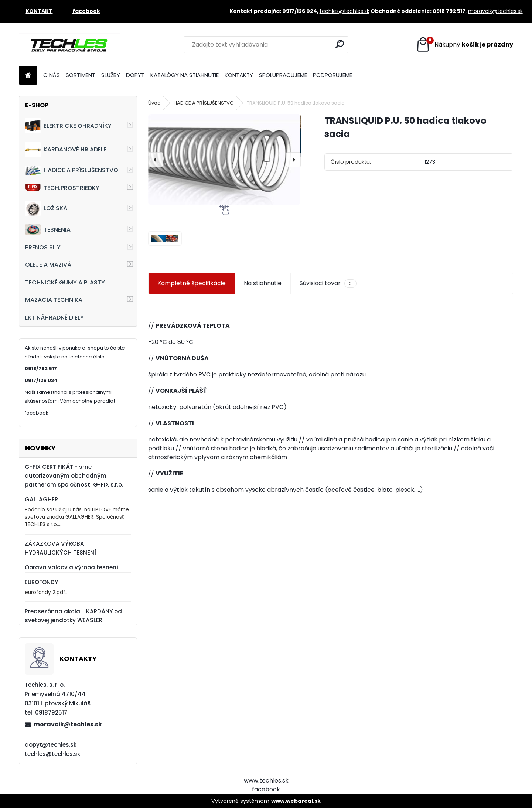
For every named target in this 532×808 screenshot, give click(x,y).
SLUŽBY (111, 75)
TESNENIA (48, 229)
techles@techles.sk (345, 11)
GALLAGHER (41, 499)
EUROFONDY (41, 582)
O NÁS (52, 75)
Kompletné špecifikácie (192, 283)
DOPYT (135, 75)
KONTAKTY (239, 75)
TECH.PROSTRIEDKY (62, 188)
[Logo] (70, 45)
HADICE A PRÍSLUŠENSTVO (72, 170)
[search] (340, 44)
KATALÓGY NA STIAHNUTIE (185, 75)
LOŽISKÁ (46, 208)
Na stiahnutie (263, 283)
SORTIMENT (81, 75)
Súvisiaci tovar (328, 283)
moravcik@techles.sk (495, 11)
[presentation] (156, 160)
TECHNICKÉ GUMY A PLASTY (65, 282)
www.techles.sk (266, 780)
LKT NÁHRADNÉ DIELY (54, 318)
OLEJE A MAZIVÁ (48, 265)
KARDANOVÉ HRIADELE (66, 150)
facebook (37, 413)
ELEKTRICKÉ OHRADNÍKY (68, 126)
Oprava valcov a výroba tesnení (71, 567)
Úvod (154, 103)
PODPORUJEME (332, 75)
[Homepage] (28, 76)
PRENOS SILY (43, 247)
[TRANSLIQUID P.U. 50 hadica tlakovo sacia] (224, 159)
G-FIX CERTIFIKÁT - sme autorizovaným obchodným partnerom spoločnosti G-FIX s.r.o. (74, 476)
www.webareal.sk (296, 801)
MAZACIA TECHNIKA (54, 300)
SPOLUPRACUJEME (283, 75)
